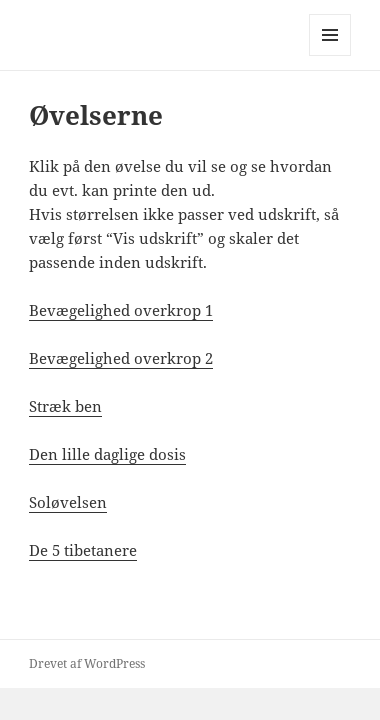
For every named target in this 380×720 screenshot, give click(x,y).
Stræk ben (65, 406)
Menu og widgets (330, 55)
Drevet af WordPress (87, 663)
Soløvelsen (68, 502)
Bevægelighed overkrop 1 (121, 310)
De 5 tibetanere (83, 550)
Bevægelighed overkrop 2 (121, 358)
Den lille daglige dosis (107, 454)
